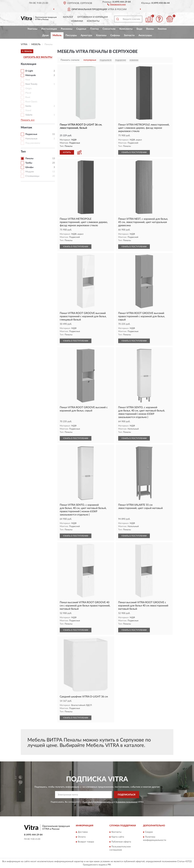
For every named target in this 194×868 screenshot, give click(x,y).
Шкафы (29, 167)
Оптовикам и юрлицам (93, 17)
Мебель (57, 35)
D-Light (29, 71)
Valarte (29, 115)
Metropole (31, 75)
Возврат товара (86, 842)
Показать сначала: (70, 60)
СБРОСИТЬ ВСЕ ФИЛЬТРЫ (38, 57)
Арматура (86, 35)
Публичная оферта (121, 842)
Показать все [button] (28, 120)
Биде (139, 29)
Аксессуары (145, 35)
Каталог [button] (68, 17)
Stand (28, 111)
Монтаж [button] (26, 128)
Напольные (31, 139)
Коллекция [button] (28, 64)
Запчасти (129, 35)
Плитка (94, 29)
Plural (28, 93)
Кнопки (162, 29)
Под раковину (33, 143)
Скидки (149, 832)
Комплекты (126, 29)
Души (45, 35)
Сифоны (115, 35)
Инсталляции (49, 29)
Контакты (93, 21)
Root (28, 97)
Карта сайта (118, 837)
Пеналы (29, 159)
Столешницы (32, 176)
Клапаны (101, 35)
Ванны (150, 29)
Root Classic (31, 102)
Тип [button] (23, 152)
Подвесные (31, 134)
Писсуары (71, 35)
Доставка (83, 832)
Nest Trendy (31, 84)
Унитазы (32, 29)
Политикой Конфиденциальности (98, 802)
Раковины (67, 29)
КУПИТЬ (67, 152)
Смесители (109, 29)
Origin (28, 89)
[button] (116, 4)
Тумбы (29, 163)
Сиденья (81, 29)
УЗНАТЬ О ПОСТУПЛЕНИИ (134, 152)
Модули (30, 172)
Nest (28, 80)
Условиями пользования (126, 802)
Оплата (82, 837)
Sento (28, 106)
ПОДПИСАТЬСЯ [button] (127, 795)
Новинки (77, 21)
